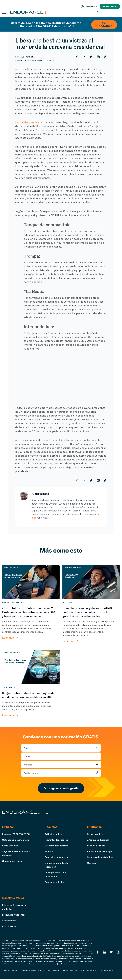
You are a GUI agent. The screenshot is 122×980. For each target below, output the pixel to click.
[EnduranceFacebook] (97, 953)
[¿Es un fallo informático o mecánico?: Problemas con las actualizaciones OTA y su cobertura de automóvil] (31, 582)
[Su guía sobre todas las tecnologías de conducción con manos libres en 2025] (31, 667)
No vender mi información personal (65, 972)
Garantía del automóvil (57, 847)
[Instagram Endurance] (118, 953)
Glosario (49, 853)
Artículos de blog (54, 835)
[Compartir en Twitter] (91, 57)
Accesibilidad (10, 922)
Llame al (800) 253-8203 (16, 835)
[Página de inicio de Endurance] (30, 12)
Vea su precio (110, 6)
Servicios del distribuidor (101, 858)
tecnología (9, 687)
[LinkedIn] (104, 953)
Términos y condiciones (88, 972)
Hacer (27, 756)
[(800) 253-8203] (109, 12)
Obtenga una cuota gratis (61, 789)
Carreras (92, 864)
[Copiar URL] (105, 57)
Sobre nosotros (96, 835)
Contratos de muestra (57, 858)
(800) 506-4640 (102, 26)
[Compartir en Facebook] (76, 57)
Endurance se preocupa (100, 853)
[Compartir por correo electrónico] (98, 57)
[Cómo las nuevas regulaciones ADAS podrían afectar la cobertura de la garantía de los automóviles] (91, 582)
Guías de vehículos (55, 883)
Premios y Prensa (97, 847)
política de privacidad (10, 972)
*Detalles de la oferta (107, 972)
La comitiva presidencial (30, 122)
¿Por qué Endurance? (99, 841)
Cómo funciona (11, 847)
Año (26, 748)
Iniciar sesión (88, 6)
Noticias (67, 602)
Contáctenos (9, 927)
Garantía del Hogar (12, 862)
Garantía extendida (13, 602)
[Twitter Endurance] (111, 953)
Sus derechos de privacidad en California (35, 972)
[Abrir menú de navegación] (4, 12)
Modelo (28, 765)
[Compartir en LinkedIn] (84, 57)
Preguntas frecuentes (57, 841)
